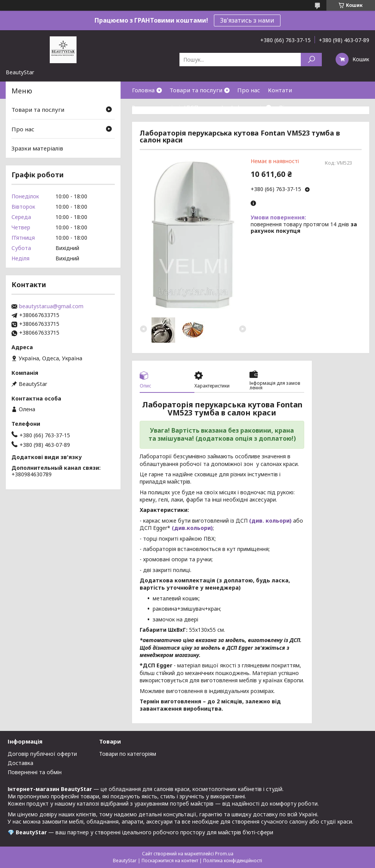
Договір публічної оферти (42, 754)
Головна (143, 90)
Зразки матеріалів (37, 148)
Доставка (20, 763)
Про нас (249, 90)
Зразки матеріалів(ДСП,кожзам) (178, 107)
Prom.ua (224, 854)
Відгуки (290, 107)
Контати (280, 90)
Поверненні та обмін (35, 772)
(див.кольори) (192, 528)
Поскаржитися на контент (170, 861)
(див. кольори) (270, 521)
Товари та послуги (196, 90)
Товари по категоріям (128, 754)
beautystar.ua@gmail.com (51, 306)
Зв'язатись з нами (247, 20)
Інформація (248, 107)
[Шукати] (311, 60)
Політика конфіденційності (233, 861)
